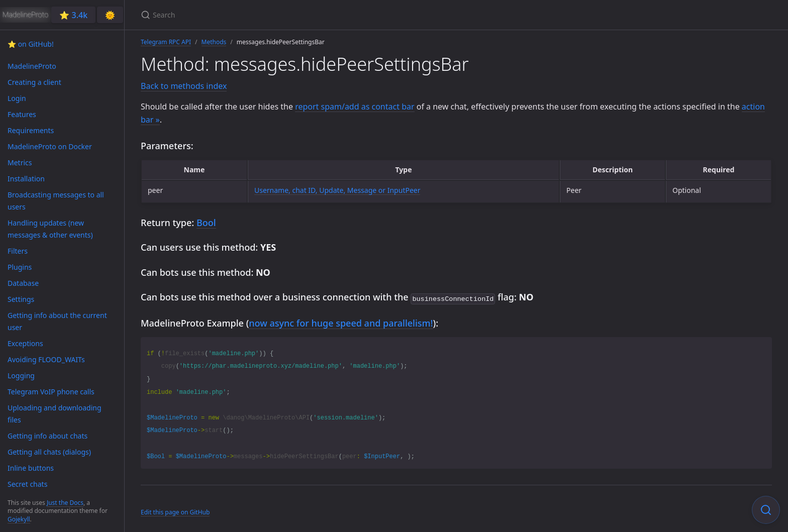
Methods (214, 42)
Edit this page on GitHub (175, 511)
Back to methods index (184, 86)
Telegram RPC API (166, 42)
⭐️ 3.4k (73, 15)
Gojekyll (19, 519)
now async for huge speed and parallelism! (341, 322)
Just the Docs (65, 503)
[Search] (259, 15)
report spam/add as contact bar (355, 107)
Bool (206, 223)
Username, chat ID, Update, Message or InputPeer (337, 190)
